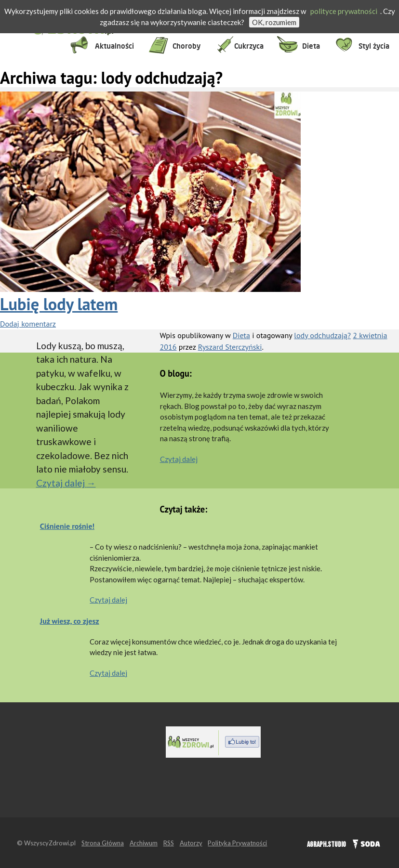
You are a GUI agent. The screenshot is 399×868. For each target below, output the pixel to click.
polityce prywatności (344, 11)
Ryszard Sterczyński (230, 347)
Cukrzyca (249, 46)
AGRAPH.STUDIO (326, 845)
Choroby (186, 46)
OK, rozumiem (274, 22)
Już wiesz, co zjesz (70, 621)
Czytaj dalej (66, 483)
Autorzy (191, 843)
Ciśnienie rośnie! (67, 526)
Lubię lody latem (59, 304)
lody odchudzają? (322, 335)
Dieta (311, 46)
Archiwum (144, 843)
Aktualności (114, 46)
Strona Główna (103, 843)
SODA (364, 843)
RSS (169, 843)
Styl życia (374, 46)
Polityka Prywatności (237, 843)
